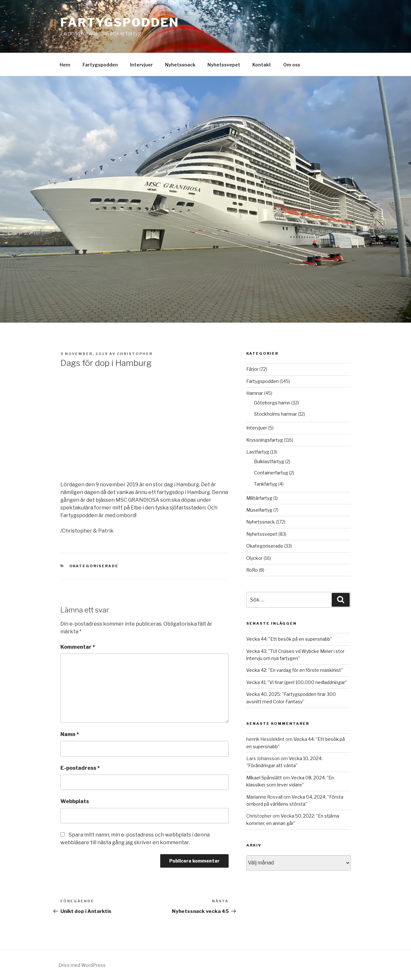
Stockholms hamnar (275, 414)
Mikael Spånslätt (264, 778)
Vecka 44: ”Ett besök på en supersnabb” (289, 639)
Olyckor (254, 558)
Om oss (292, 65)
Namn (70, 734)
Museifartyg (259, 510)
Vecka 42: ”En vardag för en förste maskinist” (295, 670)
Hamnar (255, 393)
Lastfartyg (258, 452)
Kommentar (78, 647)
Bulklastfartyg (269, 461)
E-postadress (80, 768)
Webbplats (75, 801)
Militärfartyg (259, 498)
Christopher (135, 354)
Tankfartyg (266, 484)
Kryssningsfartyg (265, 440)
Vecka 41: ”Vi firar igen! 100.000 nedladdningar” (297, 682)
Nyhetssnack (180, 65)
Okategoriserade (94, 566)
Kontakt (262, 65)
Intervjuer (141, 65)
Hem (65, 65)
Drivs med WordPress (82, 965)
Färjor (252, 369)
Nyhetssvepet (224, 65)
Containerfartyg (271, 473)
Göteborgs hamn (272, 403)
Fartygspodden (120, 22)
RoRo (252, 570)
